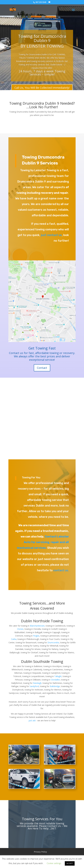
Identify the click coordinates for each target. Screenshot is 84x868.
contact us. (61, 570)
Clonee (20, 629)
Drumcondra (53, 642)
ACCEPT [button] (70, 863)
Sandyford (34, 686)
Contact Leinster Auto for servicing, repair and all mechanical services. (43, 542)
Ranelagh (37, 683)
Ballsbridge (55, 686)
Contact (42, 368)
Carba (14, 639)
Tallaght (58, 676)
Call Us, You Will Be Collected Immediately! (42, 88)
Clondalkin (55, 680)
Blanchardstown (37, 626)
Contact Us (54, 826)
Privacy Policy (40, 852)
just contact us (51, 235)
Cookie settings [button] (54, 863)
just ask (32, 720)
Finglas (36, 636)
